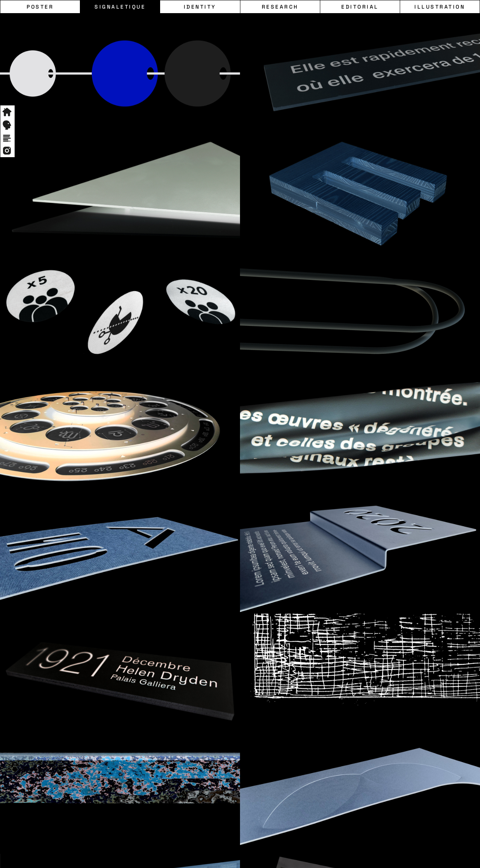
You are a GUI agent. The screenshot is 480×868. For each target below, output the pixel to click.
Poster (40, 7)
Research (280, 7)
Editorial (360, 7)
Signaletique (120, 7)
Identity (200, 7)
